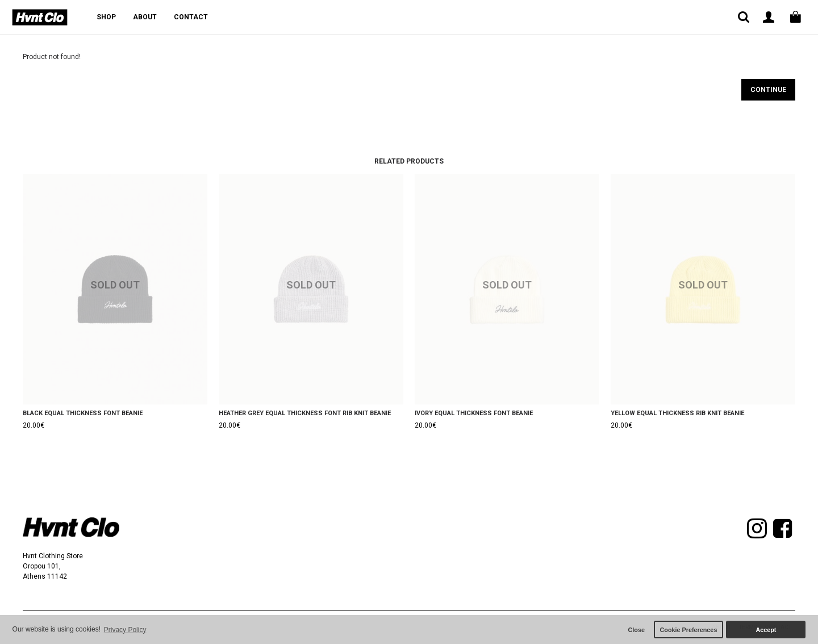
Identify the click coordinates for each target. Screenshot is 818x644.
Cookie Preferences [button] (689, 630)
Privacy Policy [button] (125, 630)
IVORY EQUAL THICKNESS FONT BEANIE (474, 413)
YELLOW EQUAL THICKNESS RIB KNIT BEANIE (677, 413)
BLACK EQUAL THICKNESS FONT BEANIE (83, 413)
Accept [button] (766, 630)
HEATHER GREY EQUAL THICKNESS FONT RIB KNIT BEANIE (305, 413)
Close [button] (637, 630)
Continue (768, 90)
